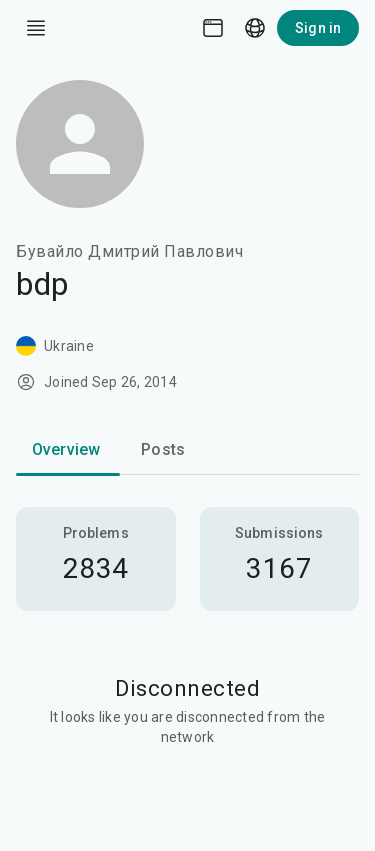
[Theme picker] (213, 28)
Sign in (318, 28)
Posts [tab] (163, 449)
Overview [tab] (66, 449)
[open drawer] (36, 28)
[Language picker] (255, 28)
